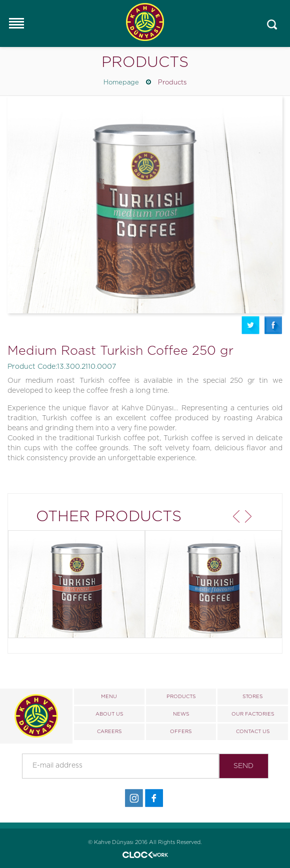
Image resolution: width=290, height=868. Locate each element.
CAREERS (109, 732)
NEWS (181, 714)
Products (172, 83)
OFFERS (181, 732)
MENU (109, 697)
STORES (252, 697)
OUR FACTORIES (253, 714)
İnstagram (134, 798)
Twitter (250, 325)
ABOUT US (109, 714)
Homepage (121, 83)
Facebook (273, 325)
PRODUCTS (181, 697)
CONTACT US (253, 732)
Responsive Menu (16, 23)
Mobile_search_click (272, 25)
